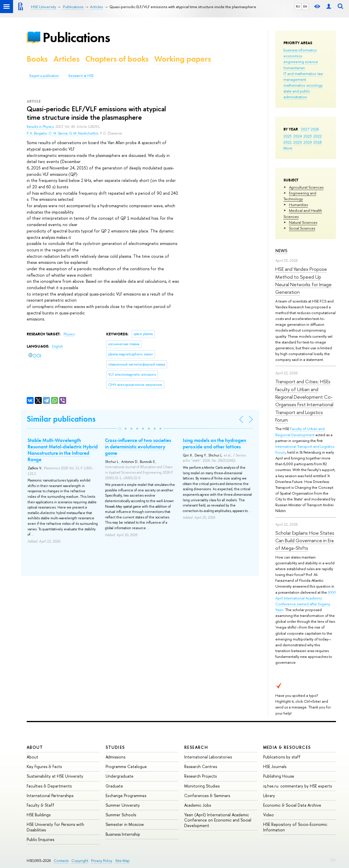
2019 (308, 142)
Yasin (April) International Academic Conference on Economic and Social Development (218, 820)
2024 (298, 136)
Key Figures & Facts (44, 766)
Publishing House (279, 776)
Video (268, 815)
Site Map (122, 861)
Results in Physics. (41, 127)
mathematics (294, 85)
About (35, 747)
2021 (288, 142)
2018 (318, 142)
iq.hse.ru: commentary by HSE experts (298, 786)
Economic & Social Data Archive (292, 805)
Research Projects (200, 776)
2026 (315, 129)
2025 (288, 136)
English (58, 346)
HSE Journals (275, 766)
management (295, 79)
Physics (69, 334)
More (288, 148)
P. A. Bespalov (37, 133)
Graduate (114, 786)
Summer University (123, 805)
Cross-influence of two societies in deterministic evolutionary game (138, 447)
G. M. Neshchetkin (84, 133)
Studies (115, 747)
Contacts (61, 861)
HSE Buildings (39, 815)
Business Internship (123, 834)
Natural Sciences (303, 222)
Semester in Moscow (125, 824)
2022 (318, 136)
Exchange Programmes (126, 795)
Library (269, 795)
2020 (298, 142)
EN (305, 6)
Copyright (80, 861)
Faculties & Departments (49, 786)
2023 (308, 136)
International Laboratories (208, 757)
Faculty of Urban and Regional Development (300, 432)
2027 (305, 129)
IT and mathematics (300, 74)
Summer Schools (121, 815)
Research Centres (201, 766)
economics (293, 56)
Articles (66, 59)
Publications (76, 37)
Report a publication (44, 76)
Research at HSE (81, 76)
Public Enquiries (40, 839)
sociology (314, 85)
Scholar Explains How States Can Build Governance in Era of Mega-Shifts (305, 541)
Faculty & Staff (40, 805)
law (320, 74)
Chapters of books (117, 59)
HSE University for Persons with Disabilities (55, 827)
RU (298, 6)
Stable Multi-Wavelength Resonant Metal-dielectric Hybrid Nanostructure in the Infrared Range (63, 450)
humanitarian (294, 68)
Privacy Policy (102, 861)
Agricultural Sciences (306, 187)
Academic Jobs (198, 805)
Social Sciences (302, 228)
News (281, 251)
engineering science (301, 62)
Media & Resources (287, 747)
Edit (333, 860)
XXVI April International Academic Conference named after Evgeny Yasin (305, 601)
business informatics (300, 50)
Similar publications (61, 419)
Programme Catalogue (126, 766)
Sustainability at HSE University (55, 776)
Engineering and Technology (300, 196)
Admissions (115, 757)
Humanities (298, 205)
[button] (120, 429)
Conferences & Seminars (207, 795)
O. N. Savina (58, 133)
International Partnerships (50, 795)
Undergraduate (120, 776)
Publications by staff (282, 757)
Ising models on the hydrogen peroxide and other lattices (214, 443)
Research (196, 747)
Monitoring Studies (202, 786)
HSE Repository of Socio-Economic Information (295, 827)
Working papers (183, 59)
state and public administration (297, 94)
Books (37, 59)
